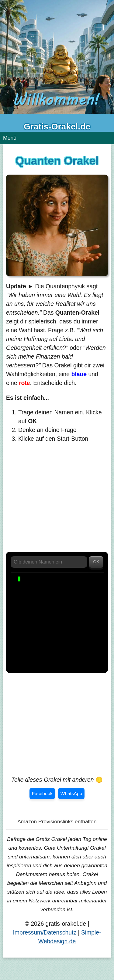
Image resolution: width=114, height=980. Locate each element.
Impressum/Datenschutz (45, 932)
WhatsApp (71, 793)
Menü (10, 138)
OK (96, 562)
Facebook (42, 793)
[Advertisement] (57, 500)
